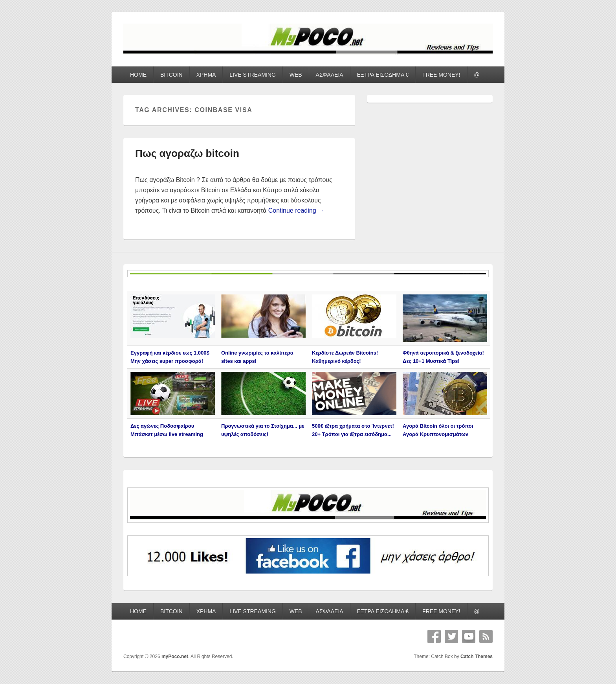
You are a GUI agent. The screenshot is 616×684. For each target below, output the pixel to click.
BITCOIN (171, 75)
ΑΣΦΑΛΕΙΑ (330, 75)
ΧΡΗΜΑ (206, 75)
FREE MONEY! (441, 75)
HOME (138, 75)
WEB (296, 75)
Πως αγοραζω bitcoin (187, 153)
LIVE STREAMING (252, 75)
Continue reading (296, 211)
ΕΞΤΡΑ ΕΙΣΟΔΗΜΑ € (383, 75)
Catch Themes (477, 656)
